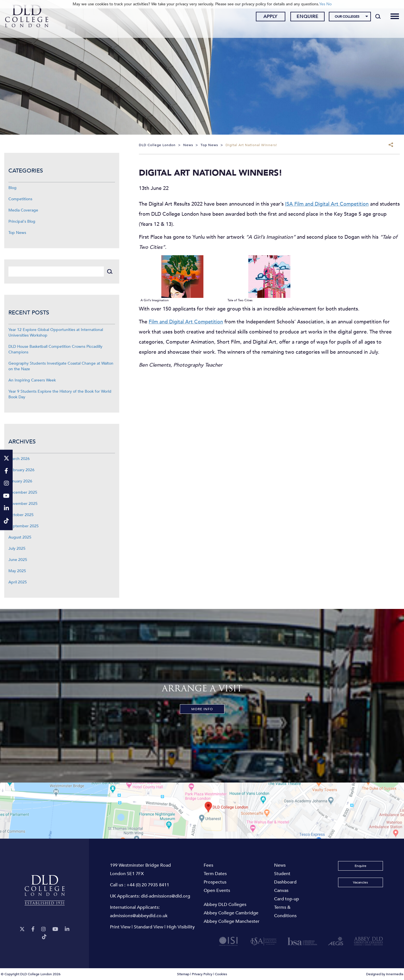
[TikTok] (44, 937)
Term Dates (215, 874)
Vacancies (360, 882)
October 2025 (21, 515)
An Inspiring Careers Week (32, 380)
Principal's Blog (22, 221)
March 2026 (19, 459)
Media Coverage (23, 210)
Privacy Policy (202, 974)
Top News (17, 233)
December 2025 (23, 492)
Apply (265, 18)
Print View (120, 927)
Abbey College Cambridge (231, 913)
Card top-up (287, 899)
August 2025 (20, 537)
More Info (202, 709)
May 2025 (17, 571)
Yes (322, 4)
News (280, 865)
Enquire (302, 18)
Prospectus (215, 882)
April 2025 (18, 582)
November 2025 (23, 504)
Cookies (221, 974)
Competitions (20, 199)
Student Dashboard (285, 878)
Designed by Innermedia (385, 974)
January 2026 (20, 481)
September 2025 (24, 526)
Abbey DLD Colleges (225, 905)
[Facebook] (33, 929)
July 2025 (17, 548)
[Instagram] (43, 929)
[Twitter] (22, 929)
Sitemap (183, 974)
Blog (12, 188)
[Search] (373, 17)
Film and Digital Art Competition (186, 322)
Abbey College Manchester (232, 921)
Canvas (281, 891)
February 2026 (21, 470)
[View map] (202, 811)
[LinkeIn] (67, 929)
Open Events (217, 891)
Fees (208, 865)
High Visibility (181, 927)
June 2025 (18, 560)
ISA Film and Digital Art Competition (327, 204)
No (329, 4)
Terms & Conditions (285, 912)
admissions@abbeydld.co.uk (139, 916)
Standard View (149, 927)
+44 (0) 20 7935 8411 (148, 885)
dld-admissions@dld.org (166, 896)
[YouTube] (55, 929)
